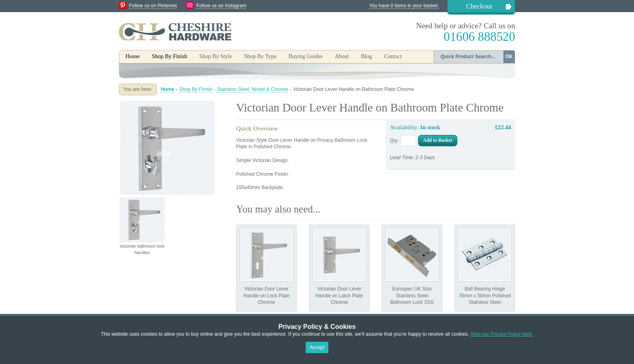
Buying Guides (305, 56)
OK (509, 57)
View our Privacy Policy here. (502, 334)
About (342, 56)
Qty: (394, 141)
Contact (393, 56)
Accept (317, 347)
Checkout (479, 6)
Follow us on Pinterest (153, 6)
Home (133, 56)
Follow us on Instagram (221, 6)
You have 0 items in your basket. (404, 6)
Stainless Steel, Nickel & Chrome (252, 89)
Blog (367, 56)
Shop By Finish (195, 89)
